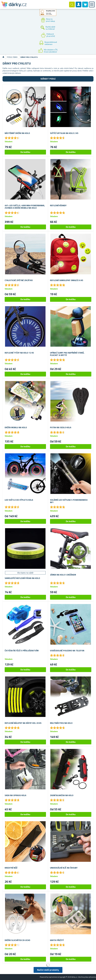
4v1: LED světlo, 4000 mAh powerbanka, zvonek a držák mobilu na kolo (25, 207)
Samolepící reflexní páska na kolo (22, 578)
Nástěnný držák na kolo (17, 133)
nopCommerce (54, 977)
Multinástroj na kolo (61, 723)
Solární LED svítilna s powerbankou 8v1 (69, 501)
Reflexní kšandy (58, 205)
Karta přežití (57, 940)
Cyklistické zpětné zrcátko (19, 280)
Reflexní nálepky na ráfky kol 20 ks (23, 723)
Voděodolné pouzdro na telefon (67, 651)
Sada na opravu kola (15, 795)
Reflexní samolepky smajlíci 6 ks (67, 280)
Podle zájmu (12, 57)
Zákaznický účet (79, 7)
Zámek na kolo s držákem (63, 575)
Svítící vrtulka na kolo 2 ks (64, 133)
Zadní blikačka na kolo (62, 795)
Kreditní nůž (11, 868)
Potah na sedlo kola (61, 427)
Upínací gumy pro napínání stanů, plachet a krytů (67, 354)
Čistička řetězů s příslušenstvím (22, 651)
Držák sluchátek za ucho (17, 940)
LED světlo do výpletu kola (19, 500)
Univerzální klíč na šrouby (64, 868)
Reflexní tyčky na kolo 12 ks (19, 353)
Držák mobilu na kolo (16, 427)
